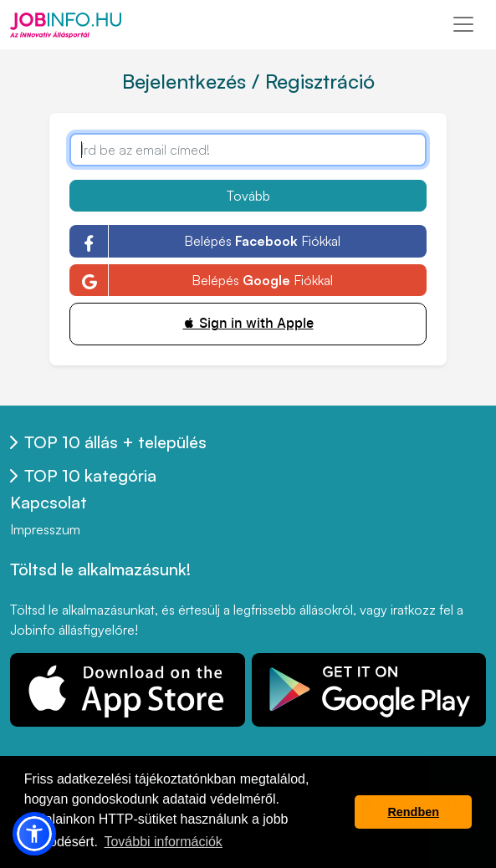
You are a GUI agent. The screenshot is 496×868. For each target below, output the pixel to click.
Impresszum (45, 529)
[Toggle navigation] (463, 24)
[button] (34, 834)
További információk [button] (163, 842)
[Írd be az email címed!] (248, 150)
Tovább (248, 196)
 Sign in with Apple (248, 323)
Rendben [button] (413, 812)
